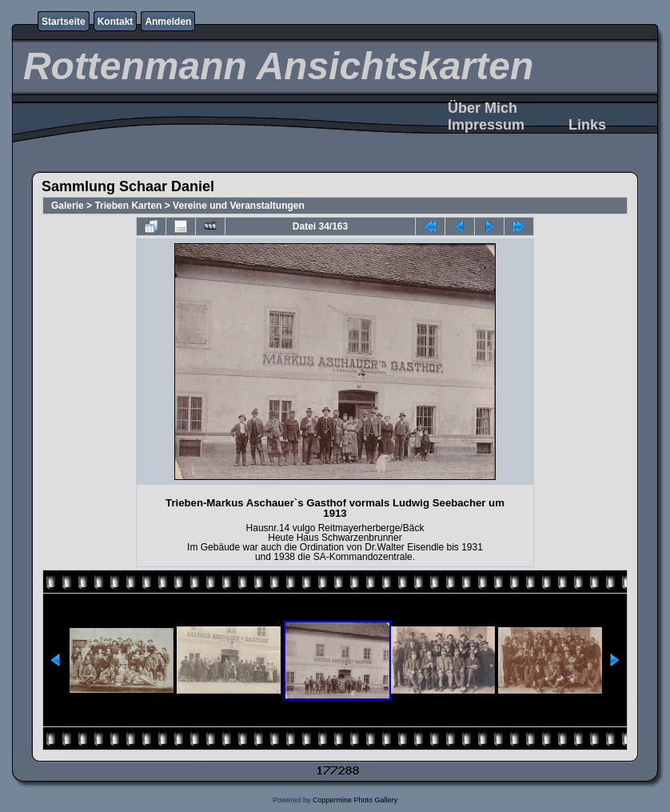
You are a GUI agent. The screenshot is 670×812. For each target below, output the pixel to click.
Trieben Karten (128, 206)
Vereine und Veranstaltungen (239, 206)
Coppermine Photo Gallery (355, 800)
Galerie (68, 206)
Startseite (64, 22)
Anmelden (168, 22)
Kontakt (116, 22)
